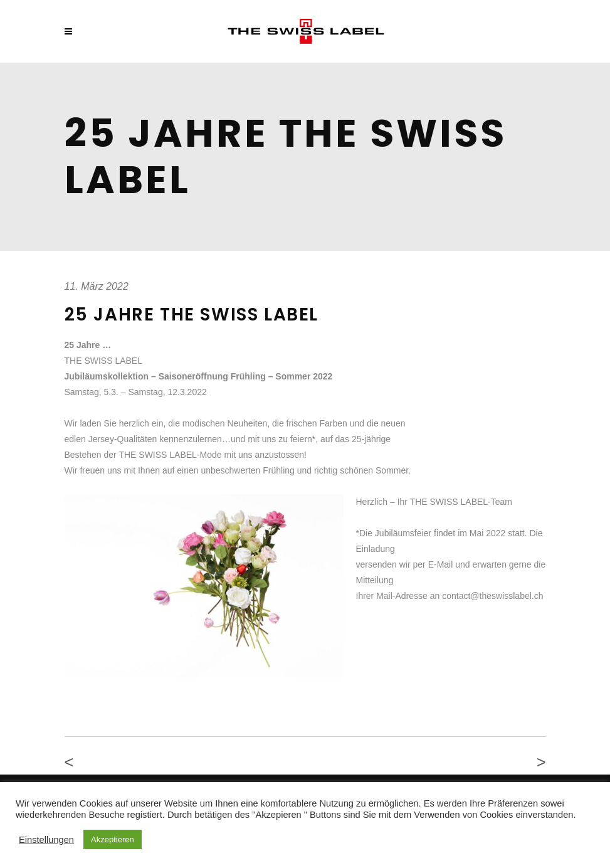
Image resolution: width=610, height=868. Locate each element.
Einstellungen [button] (46, 840)
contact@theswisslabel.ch (492, 596)
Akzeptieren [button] (113, 839)
